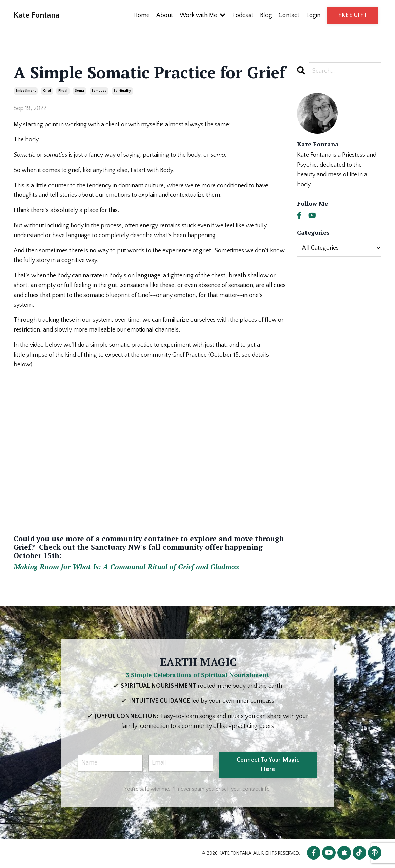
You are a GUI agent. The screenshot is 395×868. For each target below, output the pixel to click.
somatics (99, 91)
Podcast (243, 15)
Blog (266, 15)
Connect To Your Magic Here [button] (268, 765)
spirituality (122, 91)
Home (141, 15)
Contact (289, 15)
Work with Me (203, 15)
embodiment (26, 91)
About (165, 15)
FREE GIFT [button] (353, 15)
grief (47, 91)
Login (313, 15)
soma (80, 91)
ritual (63, 91)
